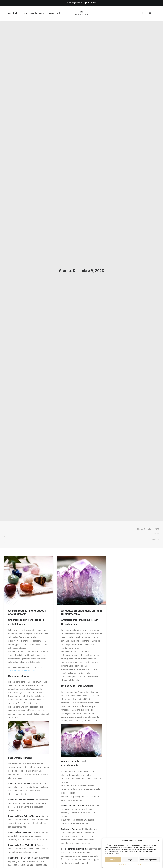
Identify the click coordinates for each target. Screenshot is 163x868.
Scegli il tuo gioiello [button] (38, 13)
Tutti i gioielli (14, 13)
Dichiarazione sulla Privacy (136, 865)
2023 (157, 119)
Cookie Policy (123, 865)
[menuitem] (14, 13)
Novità (25, 13)
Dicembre (155, 122)
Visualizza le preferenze (149, 860)
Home (157, 116)
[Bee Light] (82, 13)
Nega (130, 860)
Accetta (113, 860)
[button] (158, 841)
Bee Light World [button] (55, 13)
